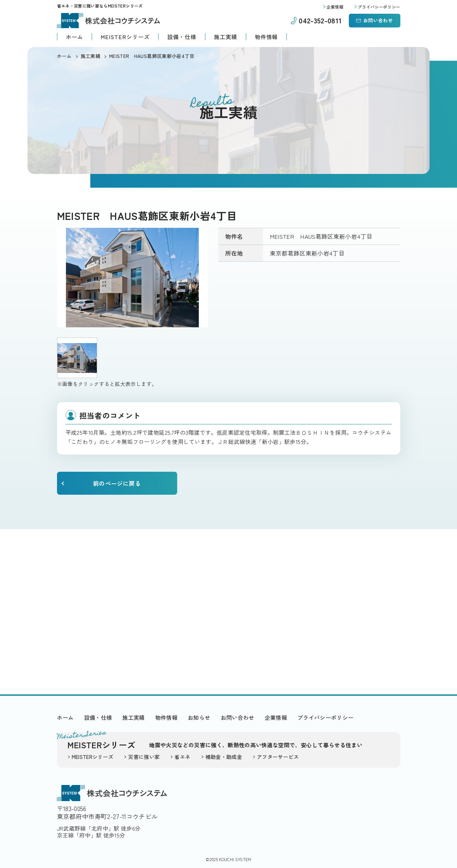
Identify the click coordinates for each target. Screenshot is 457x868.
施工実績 (226, 37)
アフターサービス (278, 757)
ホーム (75, 37)
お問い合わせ (378, 20)
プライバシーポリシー (325, 717)
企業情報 (276, 717)
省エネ (182, 757)
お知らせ (199, 717)
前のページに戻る (117, 483)
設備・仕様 (182, 37)
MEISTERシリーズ (125, 37)
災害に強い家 (144, 757)
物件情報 (266, 37)
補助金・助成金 (224, 757)
